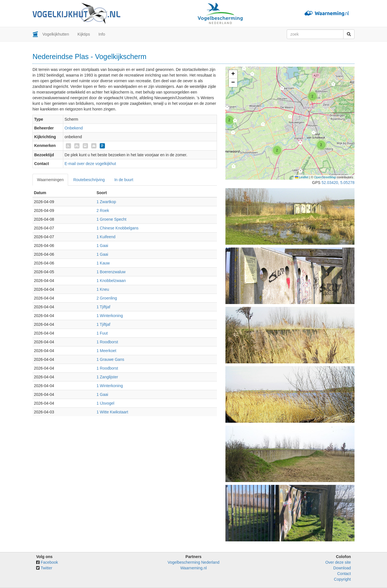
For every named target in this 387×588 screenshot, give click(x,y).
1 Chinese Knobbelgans (118, 228)
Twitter (46, 568)
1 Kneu (103, 289)
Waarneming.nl (193, 568)
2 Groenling (107, 298)
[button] (333, 85)
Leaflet (302, 177)
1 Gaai (102, 246)
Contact (344, 574)
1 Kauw (103, 263)
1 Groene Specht (112, 219)
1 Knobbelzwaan (111, 281)
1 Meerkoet (106, 351)
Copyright (342, 579)
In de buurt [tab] (124, 180)
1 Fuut (102, 333)
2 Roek (103, 211)
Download (342, 568)
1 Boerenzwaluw (111, 272)
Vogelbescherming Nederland (193, 562)
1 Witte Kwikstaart (112, 412)
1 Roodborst (107, 342)
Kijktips (84, 34)
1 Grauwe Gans (110, 359)
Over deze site (338, 562)
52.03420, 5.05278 (338, 183)
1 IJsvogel (106, 403)
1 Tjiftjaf (104, 307)
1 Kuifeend (106, 237)
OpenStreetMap (325, 177)
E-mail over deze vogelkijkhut (90, 164)
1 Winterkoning (110, 316)
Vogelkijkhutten (56, 34)
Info (102, 34)
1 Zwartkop (106, 202)
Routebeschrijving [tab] (89, 180)
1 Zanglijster (107, 377)
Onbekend (74, 128)
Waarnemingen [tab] (50, 180)
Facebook (49, 562)
